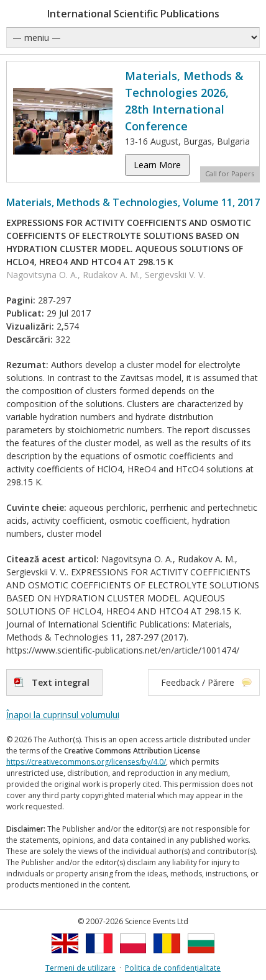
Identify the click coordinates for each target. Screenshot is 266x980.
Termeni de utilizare (80, 968)
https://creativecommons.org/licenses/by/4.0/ (86, 762)
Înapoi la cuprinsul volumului (63, 715)
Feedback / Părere (198, 682)
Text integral (61, 682)
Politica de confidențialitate (173, 968)
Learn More (157, 165)
